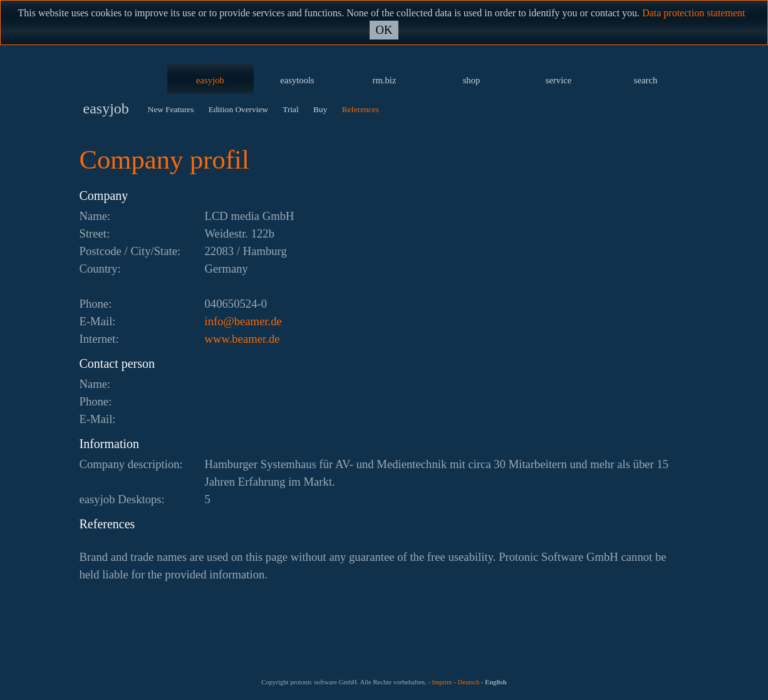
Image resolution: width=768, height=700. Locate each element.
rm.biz (385, 80)
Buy (320, 109)
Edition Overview (238, 109)
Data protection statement (693, 13)
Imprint (442, 682)
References (361, 109)
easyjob (210, 80)
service (559, 80)
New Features (171, 109)
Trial (290, 109)
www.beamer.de (242, 339)
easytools (297, 80)
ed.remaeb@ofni (243, 321)
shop (472, 80)
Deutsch (468, 682)
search (646, 80)
